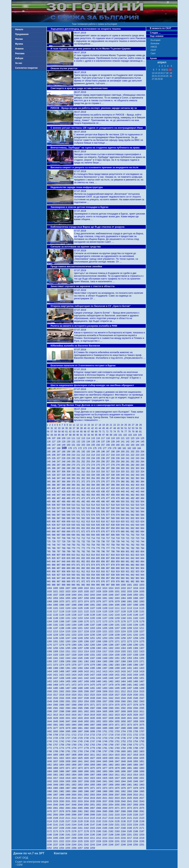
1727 (68, 738)
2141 (56, 825)
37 (75, 428)
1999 (68, 795)
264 (143, 462)
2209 (81, 838)
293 (89, 468)
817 (108, 555)
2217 (130, 838)
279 (118, 465)
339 (118, 475)
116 (99, 438)
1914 (136, 775)
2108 (50, 818)
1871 (68, 768)
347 (59, 478)
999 (118, 585)
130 (69, 442)
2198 (112, 835)
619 (118, 522)
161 (123, 445)
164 (138, 445)
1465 (130, 681)
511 (79, 505)
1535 (68, 698)
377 (108, 482)
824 (143, 555)
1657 (130, 721)
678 (113, 532)
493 (89, 502)
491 (79, 502)
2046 (62, 805)
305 (49, 472)
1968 (75, 788)
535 (99, 508)
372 (84, 482)
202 (133, 452)
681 (128, 532)
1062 (112, 598)
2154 (136, 825)
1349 (105, 658)
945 (49, 578)
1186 (87, 625)
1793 (81, 751)
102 (126, 435)
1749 (105, 741)
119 (113, 438)
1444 (99, 678)
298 (113, 468)
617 (108, 522)
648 (64, 528)
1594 (136, 708)
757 (108, 545)
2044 (50, 805)
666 (54, 532)
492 (84, 502)
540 (123, 508)
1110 (112, 608)
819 (118, 555)
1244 (50, 638)
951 (79, 578)
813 (89, 555)
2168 (124, 828)
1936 (75, 781)
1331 (93, 655)
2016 (75, 798)
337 (108, 475)
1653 (105, 721)
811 (79, 555)
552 (84, 512)
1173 (105, 621)
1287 (118, 645)
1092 (99, 605)
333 (89, 475)
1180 (50, 625)
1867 (142, 765)
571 (79, 515)
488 (64, 502)
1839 (68, 761)
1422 (62, 675)
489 (69, 502)
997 (108, 585)
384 (143, 482)
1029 (105, 591)
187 (59, 452)
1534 (62, 698)
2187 (142, 831)
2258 (87, 848)
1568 (75, 705)
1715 (93, 735)
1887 (68, 771)
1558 (112, 701)
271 (79, 465)
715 (99, 538)
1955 (93, 785)
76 (123, 432)
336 (104, 475)
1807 (68, 755)
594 (94, 518)
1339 (142, 655)
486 (54, 502)
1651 (93, 721)
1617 (81, 715)
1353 (130, 658)
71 (104, 432)
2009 (130, 795)
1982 (62, 791)
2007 (118, 795)
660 (123, 528)
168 (59, 448)
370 (74, 482)
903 (138, 568)
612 (84, 522)
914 (94, 572)
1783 (118, 748)
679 (118, 532)
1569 (81, 705)
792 (84, 552)
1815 (118, 755)
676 (104, 532)
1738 (136, 738)
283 (138, 465)
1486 (62, 688)
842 (133, 558)
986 (54, 585)
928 (64, 575)
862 (133, 562)
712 (84, 538)
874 (94, 565)
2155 (142, 825)
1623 (118, 715)
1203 (93, 628)
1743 (68, 741)
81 (141, 432)
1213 (56, 631)
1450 (136, 678)
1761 (81, 745)
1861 (105, 765)
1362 (87, 661)
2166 (112, 828)
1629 (56, 718)
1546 (136, 698)
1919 (68, 778)
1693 (56, 731)
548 (64, 512)
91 (82, 435)
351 (79, 478)
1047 (118, 595)
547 (59, 512)
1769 (130, 745)
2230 (112, 841)
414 (94, 488)
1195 (142, 625)
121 (123, 438)
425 (49, 492)
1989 (105, 791)
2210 (87, 838)
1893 (105, 771)
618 (113, 522)
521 (128, 505)
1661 (56, 725)
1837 (56, 761)
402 (133, 485)
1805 (56, 755)
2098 (87, 815)
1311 (68, 651)
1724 (50, 738)
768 (64, 548)
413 (89, 488)
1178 (136, 621)
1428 (99, 675)
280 (123, 465)
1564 (50, 705)
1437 (56, 678)
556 (104, 512)
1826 (87, 758)
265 (49, 465)
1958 (112, 785)
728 (64, 542)
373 (89, 482)
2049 (81, 805)
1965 (56, 788)
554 (94, 512)
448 (64, 495)
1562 (136, 701)
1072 (75, 601)
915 (99, 572)
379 (118, 482)
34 (63, 428)
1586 (87, 708)
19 (104, 425)
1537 (81, 698)
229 (69, 458)
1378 (87, 665)
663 (138, 528)
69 (97, 432)
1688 (124, 728)
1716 (99, 735)
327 (59, 475)
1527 (118, 695)
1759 (68, 745)
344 (143, 475)
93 (89, 435)
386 (54, 485)
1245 (56, 638)
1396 (99, 668)
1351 (118, 658)
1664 (75, 725)
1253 (105, 638)
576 (104, 515)
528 (64, 508)
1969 (81, 788)
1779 (93, 748)
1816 (124, 755)
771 (79, 548)
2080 (75, 811)
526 (54, 508)
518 (113, 505)
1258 (136, 638)
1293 (56, 648)
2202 (136, 835)
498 (113, 502)
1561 (130, 701)
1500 (50, 691)
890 (74, 568)
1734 (112, 738)
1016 (124, 588)
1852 (50, 765)
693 (89, 535)
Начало (19, 29)
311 (79, 472)
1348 (99, 658)
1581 (56, 708)
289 (69, 468)
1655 (118, 721)
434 (94, 492)
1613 (56, 715)
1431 (118, 675)
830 (74, 558)
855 (99, 562)
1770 (136, 745)
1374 (62, 665)
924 (143, 572)
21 (111, 425)
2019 (93, 798)
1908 (99, 775)
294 (94, 468)
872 (84, 565)
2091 (142, 811)
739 (118, 542)
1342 (62, 658)
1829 (105, 758)
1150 (62, 618)
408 (64, 488)
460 (123, 495)
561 (128, 512)
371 (79, 482)
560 (123, 512)
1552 (75, 701)
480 (123, 498)
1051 (142, 595)
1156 (99, 618)
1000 (124, 585)
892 (84, 568)
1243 (142, 635)
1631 (68, 718)
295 (99, 468)
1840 (75, 761)
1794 (87, 751)
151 (74, 445)
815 (99, 555)
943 (138, 575)
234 (94, 458)
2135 (118, 821)
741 (128, 542)
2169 (130, 828)
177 (105, 448)
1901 (56, 775)
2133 (105, 821)
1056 (75, 598)
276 (104, 465)
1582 (62, 708)
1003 (142, 585)
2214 (112, 838)
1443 (93, 678)
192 (84, 452)
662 (133, 528)
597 (108, 518)
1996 (50, 795)
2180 (99, 831)
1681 (81, 728)
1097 (130, 605)
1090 (87, 605)
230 (74, 458)
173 (86, 448)
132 (79, 442)
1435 (142, 675)
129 (64, 442)
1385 (130, 665)
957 (108, 578)
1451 (142, 678)
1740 (50, 741)
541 (128, 508)
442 (133, 492)
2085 (105, 811)
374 (94, 482)
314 (94, 472)
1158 (112, 618)
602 (133, 518)
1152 (75, 618)
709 (69, 538)
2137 (130, 821)
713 (89, 538)
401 (128, 485)
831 (79, 558)
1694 (62, 731)
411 (79, 488)
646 (54, 528)
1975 (118, 788)
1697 (81, 731)
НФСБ (154, 47)
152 (79, 445)
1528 (124, 695)
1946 (136, 781)
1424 (75, 675)
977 (108, 582)
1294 (62, 648)
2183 (118, 831)
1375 (68, 665)
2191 (68, 835)
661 (128, 528)
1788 (50, 751)
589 (69, 518)
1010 (87, 588)
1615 (68, 715)
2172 (50, 831)
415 (99, 488)
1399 (118, 668)
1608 (124, 711)
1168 (75, 621)
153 (84, 445)
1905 (81, 775)
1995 (142, 791)
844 (143, 558)
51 (126, 428)
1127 (118, 611)
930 (74, 575)
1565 (56, 705)
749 (69, 545)
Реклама (20, 53)
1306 (136, 648)
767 (59, 548)
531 (79, 508)
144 (138, 442)
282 (133, 465)
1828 (99, 758)
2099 (93, 815)
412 (84, 488)
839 (118, 558)
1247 (68, 638)
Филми (19, 39)
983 (138, 582)
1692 (50, 731)
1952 (75, 785)
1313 (81, 651)
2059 (142, 805)
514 (94, 505)
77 (126, 432)
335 (99, 475)
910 (74, 572)
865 (49, 565)
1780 (99, 748)
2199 (118, 835)
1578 (136, 705)
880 (123, 565)
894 (94, 568)
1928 (124, 778)
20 (108, 425)
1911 (118, 775)
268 (64, 465)
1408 (75, 671)
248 (64, 462)
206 (54, 455)
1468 (50, 685)
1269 (105, 641)
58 (56, 432)
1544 (124, 698)
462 (133, 495)
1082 (136, 601)
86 (63, 435)
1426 (87, 675)
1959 (118, 785)
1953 (81, 785)
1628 (50, 718)
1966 (62, 788)
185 (49, 452)
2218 (136, 838)
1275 (142, 641)
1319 (118, 651)
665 (49, 532)
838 (113, 558)
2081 (81, 811)
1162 (136, 618)
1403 (142, 668)
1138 (87, 615)
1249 (81, 638)
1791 (68, 751)
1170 (87, 621)
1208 (124, 628)
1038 (62, 595)
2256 (75, 848)
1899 (142, 771)
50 (123, 428)
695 (99, 535)
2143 (68, 825)
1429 (105, 675)
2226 (87, 841)
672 (84, 532)
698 (113, 535)
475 (99, 498)
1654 (112, 721)
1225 (130, 631)
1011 (93, 588)
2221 (56, 841)
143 (133, 442)
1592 (124, 708)
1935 (68, 781)
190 (74, 452)
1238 (112, 635)
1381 (105, 665)
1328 (75, 655)
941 (128, 575)
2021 (105, 798)
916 (104, 572)
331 (79, 475)
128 (59, 442)
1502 (62, 691)
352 (84, 478)
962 (133, 578)
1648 (75, 721)
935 (99, 575)
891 (79, 568)
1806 (62, 755)
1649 (81, 721)
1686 (112, 728)
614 (94, 522)
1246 (62, 638)
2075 (142, 808)
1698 (87, 731)
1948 (50, 785)
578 (113, 515)
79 (134, 432)
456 (104, 495)
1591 (118, 708)
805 (49, 555)
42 (93, 428)
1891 (93, 771)
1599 (68, 711)
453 (89, 495)
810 (74, 555)
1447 (118, 678)
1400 (124, 668)
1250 (87, 638)
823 (138, 555)
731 (79, 542)
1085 (56, 605)
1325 (56, 655)
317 (108, 472)
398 (113, 485)
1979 (142, 788)
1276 (50, 645)
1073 (81, 601)
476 (104, 498)
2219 (142, 838)
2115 (93, 818)
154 (89, 445)
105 (140, 435)
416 (104, 488)
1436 (50, 678)
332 (84, 475)
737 (108, 542)
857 (108, 562)
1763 (93, 745)
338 (113, 475)
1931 (142, 778)
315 (99, 472)
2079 (68, 811)
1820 (50, 758)
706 (54, 538)
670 (74, 532)
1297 (81, 648)
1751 (118, 741)
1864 (124, 765)
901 (128, 568)
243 (138, 458)
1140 (99, 615)
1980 (50, 791)
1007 (68, 588)
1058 (87, 598)
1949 (56, 785)
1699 (93, 731)
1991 (118, 791)
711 (79, 538)
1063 (118, 598)
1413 (105, 671)
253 (89, 462)
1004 (50, 588)
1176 (124, 621)
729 (69, 542)
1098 (136, 605)
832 (84, 558)
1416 (124, 671)
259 (118, 462)
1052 (50, 598)
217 (108, 455)
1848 (124, 761)
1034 (136, 591)
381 (128, 482)
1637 (105, 718)
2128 (75, 821)
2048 (75, 805)
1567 (68, 705)
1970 (87, 788)
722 (133, 538)
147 (54, 445)
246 (54, 462)
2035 (93, 801)
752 (84, 545)
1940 (99, 781)
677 (108, 532)
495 (99, 502)
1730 (87, 738)
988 (64, 585)
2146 (87, 825)
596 (104, 518)
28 (137, 425)
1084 (50, 605)
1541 (105, 698)
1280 (75, 645)
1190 (112, 625)
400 (123, 485)
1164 (50, 621)
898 (113, 568)
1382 (112, 665)
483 (138, 498)
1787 (142, 748)
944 (143, 575)
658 (113, 528)
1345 (81, 658)
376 (104, 482)
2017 (81, 798)
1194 (136, 625)
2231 (118, 841)
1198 (62, 628)
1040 (75, 595)
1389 (56, 668)
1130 (136, 611)
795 (99, 552)
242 (133, 458)
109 (64, 438)
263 (138, 462)
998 (113, 585)
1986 (87, 791)
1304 (124, 648)
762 (133, 545)
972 (84, 582)
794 (94, 552)
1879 (118, 768)
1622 (112, 715)
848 (64, 562)
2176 (75, 831)
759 (118, 545)
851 (79, 562)
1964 (50, 788)
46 (108, 428)
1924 (99, 778)
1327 (68, 655)
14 (86, 425)
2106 (136, 815)
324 (143, 472)
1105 (81, 608)
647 (59, 528)
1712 (75, 735)
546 (54, 512)
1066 (136, 598)
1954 (87, 785)
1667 (93, 725)
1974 (112, 788)
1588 (99, 708)
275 (99, 465)
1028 (99, 591)
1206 (112, 628)
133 (84, 442)
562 (133, 512)
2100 (99, 815)
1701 (105, 731)
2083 (93, 811)
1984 (75, 791)
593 (89, 518)
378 (113, 482)
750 (74, 545)
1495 (118, 688)
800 (123, 552)
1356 (50, 661)
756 (104, 545)
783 (138, 548)
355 (99, 478)
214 (94, 455)
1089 (81, 605)
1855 (68, 765)
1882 (136, 768)
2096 (75, 815)
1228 (50, 635)
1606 (112, 711)
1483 (142, 685)
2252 (50, 848)
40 (86, 428)
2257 (81, 848)
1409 (81, 671)
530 (74, 508)
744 (143, 542)
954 (94, 578)
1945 (130, 781)
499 (118, 502)
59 (60, 432)
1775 (68, 748)
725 (49, 542)
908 (64, 572)
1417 (130, 671)
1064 (124, 598)
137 (104, 442)
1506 (87, 691)
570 (74, 515)
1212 (50, 631)
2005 (105, 795)
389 (69, 485)
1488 (75, 688)
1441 (81, 678)
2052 (99, 805)
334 (94, 475)
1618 (87, 715)
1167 (68, 621)
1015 (118, 588)
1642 (136, 718)
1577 (130, 705)
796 (104, 552)
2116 (99, 818)
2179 (93, 831)
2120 (124, 818)
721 (128, 538)
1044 (99, 595)
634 (94, 525)
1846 (112, 761)
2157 (56, 828)
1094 (112, 605)
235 (99, 458)
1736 (124, 738)
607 (59, 522)
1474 (87, 685)
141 (123, 442)
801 (128, 552)
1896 (124, 771)
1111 (118, 608)
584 (143, 515)
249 (69, 462)
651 (79, 528)
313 (89, 472)
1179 (142, 621)
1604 (99, 711)
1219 (93, 631)
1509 (105, 691)
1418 (136, 671)
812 (84, 555)
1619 (93, 715)
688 (64, 535)
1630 (62, 718)
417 (108, 488)
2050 (87, 805)
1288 (124, 645)
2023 (118, 798)
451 (79, 495)
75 (119, 432)
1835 (142, 758)
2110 (62, 818)
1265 (81, 641)
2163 (93, 828)
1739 (142, 738)
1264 (75, 641)
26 (130, 425)
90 (78, 435)
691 (79, 535)
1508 (99, 691)
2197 (105, 835)
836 (104, 558)
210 (74, 455)
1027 (93, 591)
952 (84, 578)
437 (108, 492)
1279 (68, 645)
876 (104, 565)
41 (89, 428)
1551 (68, 701)
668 (64, 532)
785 (49, 552)
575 (99, 515)
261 (128, 462)
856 (104, 562)
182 (130, 448)
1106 (87, 608)
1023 (68, 591)
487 (59, 502)
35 (67, 428)
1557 (105, 701)
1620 (99, 715)
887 (59, 568)
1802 (136, 751)
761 (128, 545)
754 (94, 545)
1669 (105, 725)
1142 (112, 615)
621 (128, 522)
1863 (118, 765)
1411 (93, 671)
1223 (118, 631)
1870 (62, 768)
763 (138, 545)
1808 (75, 755)
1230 (62, 635)
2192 (75, 835)
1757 (56, 745)
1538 (87, 698)
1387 (142, 665)
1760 (75, 745)
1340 (50, 658)
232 (84, 458)
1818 (136, 755)
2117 (105, 818)
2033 (81, 801)
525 (49, 508)
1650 (87, 721)
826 (54, 558)
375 (99, 482)
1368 (124, 661)
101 (121, 435)
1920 (75, 778)
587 (59, 518)
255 (99, 462)
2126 (62, 821)
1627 (142, 715)
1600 (75, 711)
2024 (124, 798)
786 (54, 552)
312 (84, 472)
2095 (68, 815)
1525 (105, 695)
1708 (50, 735)
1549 (56, 701)
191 (79, 452)
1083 (142, 601)
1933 (56, 781)
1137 (81, 615)
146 (49, 445)
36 (71, 428)
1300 (99, 648)
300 (123, 468)
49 (119, 428)
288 (64, 468)
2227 (93, 841)
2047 (68, 805)
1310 (62, 651)
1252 (99, 638)
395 (99, 485)
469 (69, 498)
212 (84, 455)
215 (99, 455)
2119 (118, 818)
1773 (56, 748)
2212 (99, 838)
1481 (130, 685)
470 (74, 498)
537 (108, 508)
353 (89, 478)
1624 (124, 715)
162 (128, 445)
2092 (50, 815)
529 (69, 508)
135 (94, 442)
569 (69, 515)
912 (84, 572)
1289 (130, 645)
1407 (68, 671)
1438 (62, 678)
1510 (112, 691)
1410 (87, 671)
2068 (99, 808)
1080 (124, 601)
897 (108, 568)
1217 (81, 631)
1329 (81, 655)
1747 (93, 741)
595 (99, 518)
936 (104, 575)
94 (93, 435)
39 (82, 428)
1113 (130, 608)
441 (128, 492)
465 (49, 498)
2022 (112, 798)
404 (143, 485)
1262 (62, 641)
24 (123, 425)
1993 (130, 791)
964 (143, 578)
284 (143, 465)
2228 (99, 841)
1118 (62, 611)
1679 (68, 728)
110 (69, 438)
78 (130, 432)
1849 (130, 761)
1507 (93, 691)
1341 (56, 658)
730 (74, 542)
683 (138, 532)
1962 (136, 785)
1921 (81, 778)
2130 (87, 821)
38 (78, 428)
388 (64, 485)
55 (141, 428)
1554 (87, 701)
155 (94, 445)
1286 (112, 645)
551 (79, 512)
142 (128, 442)
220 (123, 455)
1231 (68, 635)
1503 (68, 691)
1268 (99, 641)
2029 (56, 801)
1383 (118, 665)
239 (118, 458)
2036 (99, 801)
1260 (50, 641)
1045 (105, 595)
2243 (93, 845)
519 (118, 505)
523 (138, 505)
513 (89, 505)
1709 (56, 735)
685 (49, 535)
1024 (75, 591)
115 (94, 438)
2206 (62, 838)
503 (138, 502)
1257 (130, 638)
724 (143, 538)
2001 (81, 795)
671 (79, 532)
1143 (118, 615)
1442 (87, 678)
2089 (130, 811)
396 (104, 485)
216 (104, 455)
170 (71, 448)
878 (113, 565)
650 (74, 528)
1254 (112, 638)
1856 (75, 765)
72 (108, 432)
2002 (87, 795)
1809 (81, 755)
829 (69, 558)
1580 (50, 708)
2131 (93, 821)
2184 (124, 831)
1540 (99, 698)
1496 (124, 688)
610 (74, 522)
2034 (87, 801)
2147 (93, 825)
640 (123, 525)
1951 (68, 785)
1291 (142, 645)
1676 (50, 728)
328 (64, 475)
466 (54, 498)
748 (64, 545)
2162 (87, 828)
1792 (75, 751)
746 (54, 545)
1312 (75, 651)
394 (94, 485)
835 (99, 558)
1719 (118, 735)
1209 (130, 628)
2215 (118, 838)
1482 (136, 685)
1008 (75, 588)
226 (54, 458)
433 (89, 492)
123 (133, 438)
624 (143, 522)
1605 (105, 711)
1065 (130, 598)
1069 (56, 601)
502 (133, 502)
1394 (87, 668)
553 (89, 512)
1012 (99, 588)
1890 (87, 771)
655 (99, 528)
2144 (75, 825)
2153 (130, 825)
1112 (124, 608)
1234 (87, 635)
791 (79, 552)
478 (113, 498)
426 (54, 492)
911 (79, 572)
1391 (68, 668)
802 (133, 552)
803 (138, 552)
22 (115, 425)
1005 (56, 588)
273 (89, 465)
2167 (118, 828)
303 (138, 468)
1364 (99, 661)
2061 (56, 808)
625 (49, 525)
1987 (93, 791)
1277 (56, 645)
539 (118, 508)
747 (59, 545)
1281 (81, 645)
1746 (87, 741)
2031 (68, 801)
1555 (93, 701)
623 (138, 522)
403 (138, 485)
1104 (75, 608)
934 (94, 575)
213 (89, 455)
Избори (19, 58)
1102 (62, 608)
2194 (87, 835)
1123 (93, 611)
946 (54, 578)
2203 (142, 835)
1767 (118, 745)
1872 (75, 768)
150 (69, 445)
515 (99, 505)
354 (94, 478)
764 (143, 545)
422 (133, 488)
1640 (124, 718)
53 (134, 428)
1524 (99, 695)
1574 (112, 705)
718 (113, 538)
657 (108, 528)
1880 (124, 768)
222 (133, 455)
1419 (142, 671)
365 (49, 482)
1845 (105, 761)
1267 (93, 641)
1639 (118, 718)
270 (74, 465)
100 (116, 435)
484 (143, 498)
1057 (81, 598)
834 (94, 558)
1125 (105, 611)
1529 (130, 695)
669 (69, 532)
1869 (56, 768)
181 (125, 448)
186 (54, 452)
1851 (142, 761)
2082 (87, 811)
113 (84, 438)
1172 (99, 621)
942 (133, 575)
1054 (62, 598)
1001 (130, 585)
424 (143, 488)
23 (119, 425)
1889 (81, 771)
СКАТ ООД (22, 858)
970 (74, 582)
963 (138, 578)
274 (94, 465)
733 (89, 542)
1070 (62, 601)
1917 (56, 778)
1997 (56, 795)
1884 (50, 771)
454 (94, 495)
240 (123, 458)
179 (115, 448)
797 (108, 552)
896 (104, 568)
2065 (81, 808)
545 (49, 512)
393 (89, 485)
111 (74, 438)
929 (69, 575)
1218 (87, 631)
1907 (93, 775)
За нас (19, 63)
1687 (118, 728)
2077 (56, 811)
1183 (68, 625)
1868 (50, 768)
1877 (105, 768)
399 (118, 485)
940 (123, 575)
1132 (50, 615)
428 (64, 492)
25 (126, 425)
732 (84, 542)
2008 (124, 795)
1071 (68, 601)
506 (54, 505)
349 (69, 478)
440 (123, 492)
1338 (136, 655)
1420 (50, 675)
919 (118, 572)
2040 (124, 801)
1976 (124, 788)
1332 (99, 655)
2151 (118, 825)
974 (94, 582)
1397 (105, 668)
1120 (75, 611)
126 (49, 442)
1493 (105, 688)
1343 (68, 658)
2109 (56, 818)
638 (113, 525)
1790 (62, 751)
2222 (62, 841)
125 (143, 438)
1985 (81, 791)
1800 (124, 751)
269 (69, 465)
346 (54, 478)
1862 (112, 765)
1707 (142, 731)
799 (118, 552)
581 (128, 515)
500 (123, 502)
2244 (99, 845)
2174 (62, 831)
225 (49, 458)
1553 (81, 701)
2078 (62, 811)
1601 (81, 711)
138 (108, 442)
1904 (75, 775)
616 (104, 522)
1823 (68, 758)
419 (118, 488)
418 (113, 488)
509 (69, 505)
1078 (112, 601)
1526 (112, 695)
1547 (142, 698)
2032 (75, 801)
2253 (56, 848)
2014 (62, 798)
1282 (87, 645)
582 (133, 515)
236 (104, 458)
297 (108, 468)
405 (49, 488)
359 (118, 478)
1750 (112, 741)
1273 (130, 641)
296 (104, 468)
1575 (118, 705)
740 (123, 542)
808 (64, 555)
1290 (136, 645)
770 (74, 548)
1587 (93, 708)
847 (59, 562)
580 (123, 515)
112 (79, 438)
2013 (56, 798)
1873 (81, 768)
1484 (50, 688)
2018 (87, 798)
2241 (81, 845)
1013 (105, 588)
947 (59, 578)
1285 (105, 645)
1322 (136, 651)
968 (64, 582)
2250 (136, 845)
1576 (124, 705)
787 (59, 552)
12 (78, 425)
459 (118, 495)
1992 (124, 791)
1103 (68, 608)
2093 (56, 815)
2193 (81, 835)
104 (136, 435)
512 (84, 505)
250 (74, 462)
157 (104, 445)
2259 (93, 848)
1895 (118, 771)
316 (104, 472)
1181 (56, 625)
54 (137, 428)
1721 (130, 735)
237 (108, 458)
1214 (62, 631)
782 (133, 548)
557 (108, 512)
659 (118, 528)
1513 (130, 691)
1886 (62, 771)
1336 (124, 655)
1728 (75, 738)
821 (128, 555)
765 (49, 548)
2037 (105, 801)
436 (104, 492)
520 (123, 505)
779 (118, 548)
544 (143, 508)
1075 (93, 601)
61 (67, 432)
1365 (105, 661)
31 (52, 428)
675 (99, 532)
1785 (130, 748)
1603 (93, 711)
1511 (118, 691)
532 (84, 508)
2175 (68, 831)
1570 (87, 705)
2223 (68, 841)
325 (49, 475)
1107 (93, 608)
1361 (81, 661)
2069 (105, 808)
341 (128, 475)
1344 (75, 658)
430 (74, 492)
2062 (62, 808)
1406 (62, 671)
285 (49, 468)
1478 (112, 685)
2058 (136, 805)
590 (74, 518)
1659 (142, 721)
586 (54, 518)
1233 (81, 635)
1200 (75, 628)
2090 (136, 811)
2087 (118, 811)
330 (74, 475)
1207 (118, 628)
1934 (62, 781)
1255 (118, 638)
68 (93, 432)
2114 (87, 818)
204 (143, 452)
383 (138, 482)
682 (133, 532)
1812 (99, 755)
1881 (130, 768)
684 (143, 532)
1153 (81, 618)
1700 (99, 731)
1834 (136, 758)
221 (128, 455)
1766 (112, 745)
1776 (75, 748)
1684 (99, 728)
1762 (87, 745)
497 (108, 502)
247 (59, 462)
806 (54, 555)
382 (133, 482)
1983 (68, 791)
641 (128, 525)
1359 (68, 661)
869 (69, 565)
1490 (87, 688)
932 (84, 575)
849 (69, 562)
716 (104, 538)
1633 (81, 718)
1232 (75, 635)
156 (99, 445)
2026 (136, 798)
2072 (124, 808)
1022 (62, 591)
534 (94, 508)
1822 (62, 758)
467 (59, 498)
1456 (75, 681)
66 (86, 432)
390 (74, 485)
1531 (142, 695)
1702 (112, 731)
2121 (130, 818)
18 (100, 425)
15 (89, 425)
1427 (93, 675)
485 (49, 502)
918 (113, 572)
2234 (136, 841)
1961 (130, 785)
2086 (112, 811)
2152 (124, 825)
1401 (130, 668)
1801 (130, 751)
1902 (62, 775)
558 (113, 512)
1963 (142, 785)
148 (59, 445)
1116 (50, 611)
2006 (112, 795)
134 (89, 442)
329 (69, 475)
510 (74, 505)
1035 (142, 591)
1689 (130, 728)
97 (104, 435)
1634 (87, 718)
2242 (87, 845)
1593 (130, 708)
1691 (142, 728)
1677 (56, 728)
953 (89, 578)
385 (49, 485)
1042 (87, 595)
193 (89, 452)
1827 (93, 758)
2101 (105, 815)
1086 (62, 605)
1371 (142, 661)
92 (86, 435)
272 (84, 465)
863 (138, 562)
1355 (142, 658)
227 (59, 458)
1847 (118, 761)
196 (104, 452)
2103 (118, 815)
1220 (99, 631)
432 (84, 492)
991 (79, 585)
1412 (99, 671)
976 (104, 582)
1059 (93, 598)
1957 (105, 785)
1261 (56, 641)
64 (78, 432)
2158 (62, 828)
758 (113, 545)
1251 (93, 638)
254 (94, 462)
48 (115, 428)
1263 (68, 641)
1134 (62, 615)
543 (138, 508)
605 (49, 522)
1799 (118, 751)
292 (84, 468)
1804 (50, 755)
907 (59, 572)
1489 (81, 688)
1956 (99, 785)
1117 (56, 611)
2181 (105, 831)
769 (69, 548)
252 (84, 462)
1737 (130, 738)
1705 (130, 731)
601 (128, 518)
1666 (87, 725)
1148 (50, 618)
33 (60, 428)
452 (84, 495)
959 (118, 578)
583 (138, 515)
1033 (130, 591)
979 (118, 582)
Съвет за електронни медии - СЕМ (32, 863)
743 (138, 542)
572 (84, 515)
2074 (136, 808)
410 (74, 488)
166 (49, 448)
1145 (130, 615)
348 (64, 478)
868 (64, 565)
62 (71, 432)
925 (49, 575)
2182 (112, 831)
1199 (68, 628)
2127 (68, 821)
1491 (93, 688)
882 (133, 565)
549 (69, 512)
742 (133, 542)
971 (79, 582)
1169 (81, 621)
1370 (136, 661)
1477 (105, 685)
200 (123, 452)
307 (59, 472)
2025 (130, 798)
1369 (130, 661)
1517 (56, 695)
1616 (75, 715)
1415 (118, 671)
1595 (142, 708)
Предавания (22, 34)
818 (113, 555)
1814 (112, 755)
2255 (68, 848)
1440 (75, 678)
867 (59, 565)
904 (143, 568)
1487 (68, 688)
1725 (56, 738)
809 (69, 555)
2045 (56, 805)
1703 (118, 731)
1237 (105, 635)
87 (67, 435)
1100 (50, 608)
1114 (136, 608)
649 (69, 528)
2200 (124, 835)
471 (79, 498)
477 (108, 498)
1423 (68, 675)
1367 (118, 661)
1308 (50, 651)
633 (89, 525)
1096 (124, 605)
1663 (68, 725)
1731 (93, 738)
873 (89, 565)
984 (143, 582)
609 (69, 522)
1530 (136, 695)
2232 (124, 841)
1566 (62, 705)
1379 (93, 665)
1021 (56, 591)
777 (108, 548)
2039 (118, 801)
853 (89, 562)
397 (108, 485)
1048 (124, 595)
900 (123, 568)
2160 (75, 828)
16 (93, 425)
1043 (93, 595)
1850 (136, 761)
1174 (112, 621)
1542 (112, 698)
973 (89, 582)
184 (139, 448)
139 (113, 442)
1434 (136, 675)
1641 (130, 718)
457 (108, 495)
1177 (130, 621)
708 (64, 538)
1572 (99, 705)
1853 (56, 765)
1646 (62, 721)
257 (108, 462)
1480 (124, 685)
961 (128, 578)
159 (113, 445)
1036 (50, 595)
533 (89, 508)
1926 (112, 778)
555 (99, 512)
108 (59, 438)
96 (100, 435)
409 (69, 488)
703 (138, 535)
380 (123, 482)
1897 (130, 771)
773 (89, 548)
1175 (118, 621)
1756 (50, 745)
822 (133, 555)
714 (94, 538)
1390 (62, 668)
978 (113, 582)
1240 (124, 635)
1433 (130, 675)
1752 (124, 741)
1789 (56, 751)
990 (74, 585)
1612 (50, 715)
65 (82, 432)
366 (54, 482)
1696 (75, 731)
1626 (136, 715)
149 (64, 445)
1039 (68, 595)
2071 (118, 808)
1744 (75, 741)
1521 (81, 695)
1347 (93, 658)
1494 (112, 688)
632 (84, 525)
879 (118, 565)
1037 (56, 595)
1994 (136, 791)
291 (79, 468)
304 (143, 468)
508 (64, 505)
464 (143, 495)
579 (118, 515)
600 (123, 518)
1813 (105, 755)
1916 (50, 778)
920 (123, 572)
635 (99, 525)
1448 (124, 678)
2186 (136, 831)
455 (99, 495)
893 (89, 568)
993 (89, 585)
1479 (118, 685)
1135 (68, 615)
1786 (136, 748)
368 (64, 482)
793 (89, 552)
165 (143, 445)
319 (118, 472)
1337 (130, 655)
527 (59, 508)
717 (108, 538)
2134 (112, 821)
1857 (81, 765)
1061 (105, 598)
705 (49, 538)
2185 (130, 831)
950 (74, 578)
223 (138, 455)
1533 (56, 698)
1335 (118, 655)
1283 (93, 645)
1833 (130, 758)
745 (49, 545)
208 (64, 455)
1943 (118, 781)
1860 (99, 765)
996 (104, 585)
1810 (87, 755)
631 (79, 525)
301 (128, 468)
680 (123, 532)
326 (54, 475)
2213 (105, 838)
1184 (75, 625)
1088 (75, 605)
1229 (56, 635)
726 (54, 542)
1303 (118, 648)
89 (75, 435)
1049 (130, 595)
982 (133, 582)
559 (118, 512)
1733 (105, 738)
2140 (50, 825)
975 (99, 582)
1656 (124, 721)
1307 (142, 648)
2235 (142, 841)
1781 (105, 748)
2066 (87, 808)
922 (133, 572)
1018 (136, 588)
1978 (136, 788)
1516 (50, 695)
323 (138, 472)
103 (131, 435)
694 (94, 535)
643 (138, 525)
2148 (99, 825)
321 (128, 472)
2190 (62, 835)
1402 (136, 668)
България (156, 40)
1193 (130, 625)
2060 (50, 808)
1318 (112, 651)
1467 (142, 681)
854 (94, 562)
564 (143, 512)
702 (133, 535)
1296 (75, 648)
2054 (112, 805)
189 (69, 452)
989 (69, 585)
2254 (62, 848)
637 (108, 525)
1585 (81, 708)
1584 (75, 708)
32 (56, 428)
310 (74, 472)
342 (133, 475)
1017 (130, 588)
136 (99, 442)
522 (133, 505)
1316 (99, 651)
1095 (118, 605)
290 (74, 468)
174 (91, 448)
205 (49, 455)
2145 (81, 825)
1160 (124, 618)
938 (113, 575)
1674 (136, 725)
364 (143, 478)
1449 (130, 678)
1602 (87, 711)
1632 (75, 718)
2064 (75, 808)
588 (64, 518)
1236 (99, 635)
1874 (87, 768)
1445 (105, 678)
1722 (136, 735)
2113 (81, 818)
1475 (93, 685)
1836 (50, 761)
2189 (56, 835)
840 (123, 558)
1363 (93, 661)
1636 (99, 718)
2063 (68, 808)
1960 (124, 785)
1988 (99, 791)
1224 (124, 631)
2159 (68, 828)
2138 (136, 821)
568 (64, 515)
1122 (87, 611)
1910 (112, 775)
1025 (81, 591)
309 (69, 472)
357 (108, 478)
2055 (118, 805)
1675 (142, 725)
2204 (50, 838)
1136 (75, 615)
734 (94, 542)
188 (64, 452)
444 (143, 492)
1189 (105, 625)
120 (118, 438)
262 (133, 462)
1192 (124, 625)
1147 (142, 615)
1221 (105, 631)
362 (133, 478)
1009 (81, 588)
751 (79, 545)
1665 (81, 725)
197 (108, 452)
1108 (99, 608)
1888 (75, 771)
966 (54, 582)
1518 (62, 695)
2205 (56, 838)
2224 (75, 841)
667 (59, 532)
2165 (105, 828)
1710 (62, 735)
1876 (99, 768)
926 (54, 575)
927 (59, 575)
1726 (62, 738)
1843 (93, 761)
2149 (105, 825)
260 (123, 462)
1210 (136, 628)
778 (113, 548)
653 (89, 528)
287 (59, 468)
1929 (130, 778)
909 (69, 572)
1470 (62, 685)
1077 (105, 601)
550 (74, 512)
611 (79, 522)
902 (133, 568)
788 (64, 552)
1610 (136, 711)
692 (84, 535)
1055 (68, 598)
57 (52, 432)
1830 (112, 758)
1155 (93, 618)
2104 (124, 815)
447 (59, 495)
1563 (142, 701)
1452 (50, 681)
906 (54, 572)
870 (74, 565)
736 (104, 542)
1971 (93, 788)
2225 (81, 841)
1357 (56, 661)
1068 (50, 601)
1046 (112, 595)
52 (130, 428)
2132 (99, 821)
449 (69, 495)
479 (118, 498)
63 (75, 432)
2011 (142, 795)
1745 (81, 741)
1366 (112, 661)
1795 (93, 751)
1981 (56, 791)
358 (113, 478)
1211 (142, 628)
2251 (142, 845)
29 (141, 425)
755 (99, 545)
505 (49, 505)
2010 (136, 795)
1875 (93, 768)
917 (108, 572)
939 (118, 575)
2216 (124, 838)
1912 (124, 775)
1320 (124, 651)
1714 (87, 735)
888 (64, 568)
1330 (87, 655)
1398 (112, 668)
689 (69, 535)
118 (108, 438)
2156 (50, 828)
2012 (50, 798)
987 (59, 585)
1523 (93, 695)
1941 (105, 781)
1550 (62, 701)
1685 (105, 728)
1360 (75, 661)
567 (59, 515)
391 (79, 485)
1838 (62, 761)
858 (113, 562)
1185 (81, 625)
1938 (87, 781)
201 (128, 452)
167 (54, 448)
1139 (93, 615)
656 (104, 528)
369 (69, 482)
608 (64, 522)
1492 (99, 688)
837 (108, 558)
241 (128, 458)
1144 (124, 615)
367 (59, 482)
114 (89, 438)
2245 (105, 845)
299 (118, 468)
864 (143, 562)
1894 (112, 771)
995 (99, 585)
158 (108, 445)
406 (54, 488)
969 (69, 582)
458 (113, 495)
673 (89, 532)
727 (59, 542)
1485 (56, 688)
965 (49, 582)
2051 (93, 805)
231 (79, 458)
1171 (93, 621)
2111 (68, 818)
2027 (142, 798)
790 (74, 552)
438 (113, 492)
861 (128, 562)
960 (123, 578)
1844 (99, 761)
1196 (50, 628)
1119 (68, 611)
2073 (130, 808)
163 (133, 445)
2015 (68, 798)
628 (64, 525)
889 (69, 568)
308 (64, 472)
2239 (68, 845)
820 (123, 555)
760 (123, 545)
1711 (68, 735)
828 (64, 558)
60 (63, 432)
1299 (93, 648)
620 (123, 522)
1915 (142, 775)
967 (59, 582)
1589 (105, 708)
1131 (142, 611)
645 (49, 528)
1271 (118, 641)
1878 (112, 768)
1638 (112, 718)
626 (54, 525)
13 (82, 425)
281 (128, 465)
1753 (130, 741)
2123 (142, 818)
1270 (112, 641)
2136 (124, 821)
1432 (124, 675)
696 (104, 535)
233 (89, 458)
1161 (130, 618)
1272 (124, 641)
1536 (75, 698)
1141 (105, 615)
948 (64, 578)
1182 (62, 625)
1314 (87, 651)
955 (99, 578)
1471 (68, 685)
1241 (130, 635)
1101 (56, 608)
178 (110, 448)
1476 (99, 685)
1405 (56, 671)
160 (118, 445)
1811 (93, 755)
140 (118, 442)
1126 (112, 611)
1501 (56, 691)
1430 (112, 675)
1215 (68, 631)
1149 (56, 618)
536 (104, 508)
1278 (62, 645)
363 (138, 478)
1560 (124, 701)
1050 (136, 595)
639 (118, 525)
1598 (62, 711)
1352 (124, 658)
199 (118, 452)
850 (74, 562)
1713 (81, 735)
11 (75, 425)
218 (113, 455)
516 (104, 505)
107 (54, 438)
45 (104, 428)
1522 (87, 695)
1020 (50, 591)
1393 (81, 668)
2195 (93, 835)
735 (99, 542)
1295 (68, 648)
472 (84, 498)
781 (128, 548)
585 (49, 518)
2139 (142, 821)
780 (123, 548)
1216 (75, 631)
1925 (105, 778)
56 (49, 432)
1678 (62, 728)
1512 (124, 691)
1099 (142, 605)
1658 (136, 721)
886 (54, 568)
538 (113, 508)
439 (118, 492)
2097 (81, 815)
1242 (136, 635)
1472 (75, 685)
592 (84, 518)
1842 (87, 761)
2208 (75, 838)
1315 (93, 651)
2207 (68, 838)
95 (97, 435)
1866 (136, 765)
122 (128, 438)
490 (74, 502)
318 (113, 472)
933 (89, 575)
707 (59, 538)
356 (104, 478)
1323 (142, 651)
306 (54, 472)
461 (128, 495)
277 (108, 465)
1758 (62, 745)
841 (128, 558)
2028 (50, 801)
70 (100, 432)
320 (123, 472)
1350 (112, 658)
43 (97, 428)
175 (95, 448)
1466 (136, 681)
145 (143, 442)
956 (104, 578)
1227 (142, 631)
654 (94, 528)
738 (113, 542)
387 (59, 485)
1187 (93, 625)
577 (108, 515)
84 (56, 435)
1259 (142, 638)
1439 (68, 678)
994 (94, 585)
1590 (112, 708)
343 (138, 475)
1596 (50, 711)
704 (143, 535)
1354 (136, 658)
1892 (99, 771)
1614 (62, 715)
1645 (56, 721)
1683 (93, 728)
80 (137, 432)
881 (128, 565)
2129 (81, 821)
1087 (68, 605)
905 (49, 572)
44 (100, 428)
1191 (118, 625)
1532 (50, 698)
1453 (56, 681)
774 (94, 548)
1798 (112, 751)
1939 (93, 781)
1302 (112, 648)
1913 (130, 775)
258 (113, 462)
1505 (81, 691)
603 (138, 518)
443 (138, 492)
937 (108, 575)
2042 (136, 801)
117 (104, 438)
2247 (118, 845)
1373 (56, 665)
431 (79, 492)
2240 (75, 845)
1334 (112, 655)
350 (74, 478)
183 (135, 448)
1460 (99, 681)
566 (54, 515)
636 (104, 525)
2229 (105, 841)
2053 (105, 805)
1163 (142, 618)
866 (54, 565)
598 (113, 518)
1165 (56, 621)
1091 (93, 605)
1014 (112, 588)
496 (104, 502)
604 (143, 518)
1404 (50, 671)
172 (81, 448)
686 (54, 535)
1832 (124, 758)
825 (49, 558)
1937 (81, 781)
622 (133, 522)
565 (49, 515)
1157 (105, 618)
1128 (124, 611)
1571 (93, 705)
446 (54, 495)
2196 (99, 835)
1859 (93, 765)
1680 (75, 728)
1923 (93, 778)
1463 (118, 681)
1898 (136, 771)
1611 (142, 711)
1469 (56, 685)
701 (128, 535)
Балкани (155, 43)
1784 (124, 748)
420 (123, 488)
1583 (68, 708)
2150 (112, 825)
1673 (130, 725)
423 (138, 488)
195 (99, 452)
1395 (93, 668)
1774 (62, 748)
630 (74, 525)
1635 (93, 718)
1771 (142, 745)
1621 (105, 715)
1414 (112, 671)
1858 (87, 765)
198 (113, 452)
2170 (136, 828)
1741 (56, 741)
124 (138, 438)
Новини (19, 49)
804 (143, 552)
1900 (50, 775)
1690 (136, 728)
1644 (50, 721)
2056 (124, 805)
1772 (50, 748)
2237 (56, 845)
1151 (68, 618)
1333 (105, 655)
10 (71, 425)
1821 (56, 758)
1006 (62, 588)
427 (59, 492)
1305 (130, 648)
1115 (142, 608)
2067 (93, 808)
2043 (142, 801)
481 (128, 498)
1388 (50, 668)
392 (84, 485)
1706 (136, 731)
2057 (130, 805)
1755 (142, 741)
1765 (105, 745)
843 (138, 558)
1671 (118, 725)
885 (49, 568)
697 (108, 535)
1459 (93, 681)
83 (52, 435)
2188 (50, 835)
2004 (99, 795)
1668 (99, 725)
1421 (56, 675)
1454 (62, 681)
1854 (62, 765)
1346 (87, 658)
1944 (124, 781)
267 (59, 465)
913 (89, 572)
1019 (142, 588)
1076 (99, 601)
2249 (130, 845)
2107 (142, 815)
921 (128, 572)
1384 (124, 665)
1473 (81, 685)
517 (108, 505)
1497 (130, 688)
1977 (130, 788)
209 (69, 455)
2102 (112, 815)
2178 (87, 831)
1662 (62, 725)
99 (111, 435)
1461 (105, 681)
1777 (81, 748)
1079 (118, 601)
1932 (50, 781)
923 (138, 572)
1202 (87, 628)
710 (74, 538)
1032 (124, 591)
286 (54, 468)
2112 (75, 818)
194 (94, 452)
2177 (81, 831)
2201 (130, 835)
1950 (62, 785)
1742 (62, 741)
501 (128, 502)
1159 (118, 618)
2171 (142, 828)
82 (49, 435)
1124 (99, 611)
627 (59, 525)
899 (118, 568)
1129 (130, 611)
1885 (56, 771)
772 (84, 548)
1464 (124, 681)
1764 (99, 745)
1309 (56, 651)
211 (79, 455)
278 (113, 465)
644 (143, 525)
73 (111, 432)
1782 (112, 748)
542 (133, 508)
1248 (75, 638)
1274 (136, 641)
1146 (136, 615)
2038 (112, 801)
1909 (105, 775)
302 (133, 468)
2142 (62, 825)
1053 (56, 598)
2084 (99, 811)
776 (104, 548)
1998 (62, 795)
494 (94, 502)
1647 (68, 721)
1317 (105, 651)
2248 (124, 845)
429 (69, 492)
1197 (56, 628)
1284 (99, 645)
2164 (99, 828)
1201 (81, 628)
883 (138, 565)
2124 (50, 821)
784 (143, 548)
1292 (50, 648)
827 (59, 558)
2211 (93, 838)
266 (54, 465)
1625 (130, 715)
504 (143, 502)
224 (143, 455)
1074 (87, 601)
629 (69, 525)
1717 (105, 735)
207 (59, 455)
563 (138, 512)
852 (84, 562)
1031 (118, 591)
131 (74, 442)
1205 (105, 628)
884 (143, 565)
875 (99, 565)
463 (138, 495)
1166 (62, 621)
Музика (19, 44)
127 (54, 442)
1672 (124, 725)
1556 (99, 701)
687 (59, 535)
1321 (130, 651)
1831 (118, 758)
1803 (142, 751)
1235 (93, 635)
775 (99, 548)
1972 (99, 788)
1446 (112, 678)
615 (99, 522)
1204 (99, 628)
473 (89, 498)
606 (54, 522)
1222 (112, 631)
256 (104, 462)
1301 (105, 648)
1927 (118, 778)
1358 (62, 661)
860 (123, 562)
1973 (105, 788)
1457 (81, 681)
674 (94, 532)
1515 (142, 691)
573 (89, 515)
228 (64, 458)
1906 (87, 775)
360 (123, 478)
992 (84, 585)
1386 (136, 665)
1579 (142, 705)
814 (94, 555)
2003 (93, 795)
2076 (50, 811)
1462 (112, 681)
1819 (142, 755)
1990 (112, 791)
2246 (112, 845)
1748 (99, 741)
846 (54, 562)
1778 (87, 748)
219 (118, 455)
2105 (130, 815)
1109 (105, 608)
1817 (130, 755)
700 (123, 535)
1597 (56, 711)
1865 (130, 765)
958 (113, 578)
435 (99, 492)
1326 (62, 655)
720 (123, 538)
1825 (81, 758)
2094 (62, 815)
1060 (99, 598)
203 (138, 452)
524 (143, 505)
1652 (99, 721)
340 (123, 475)
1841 (81, 761)
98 (108, 435)
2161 (81, 828)
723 (138, 538)
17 (97, 425)
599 (118, 518)
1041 (81, 595)
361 (128, 478)
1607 (118, 711)
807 (59, 555)
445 (49, 495)
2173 (56, 831)
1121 (81, 611)
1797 (105, 751)
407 (59, 488)
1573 (105, 705)
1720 (124, 735)
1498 (136, 688)
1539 (93, 698)
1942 (112, 781)
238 (113, 458)
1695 (68, 731)
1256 (124, 638)
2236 (50, 845)
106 (49, 438)
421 (128, 488)
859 (118, 562)
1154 (87, 618)
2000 (75, 795)
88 (71, 435)
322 (133, 472)
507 (59, 505)
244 (143, 458)
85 (60, 435)
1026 (87, 591)
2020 (99, 798)
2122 (136, 818)
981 (128, 582)
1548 (50, 701)
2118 (112, 818)
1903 (68, 775)
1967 (68, 788)
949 (69, 578)
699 (118, 535)
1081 (130, 601)
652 (84, 528)
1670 (112, 725)
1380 (99, 665)
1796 (99, 751)
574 (94, 515)
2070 (112, 808)
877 (108, 565)
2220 (50, 841)
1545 (130, 698)
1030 (112, 591)
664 (143, 528)
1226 (136, 631)
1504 (75, 691)
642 (133, 525)
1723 (142, 735)
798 (113, 552)
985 (49, 585)
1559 (118, 701)
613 (89, 522)
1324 (50, 655)
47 (111, 428)
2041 (130, 801)
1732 (99, 738)
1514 (136, 691)
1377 (81, 665)
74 (115, 432)
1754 (136, 741)
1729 (81, 738)
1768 (124, 745)
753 (89, 545)
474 (94, 498)
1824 (75, 758)
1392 (75, 668)
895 (99, 568)
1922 (87, 778)
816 (104, 555)
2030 (62, 801)
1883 (142, 768)
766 (54, 548)
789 (69, 552)
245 (49, 462)
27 (134, 425)
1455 (68, 681)
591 (79, 518)
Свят (153, 53)
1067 (142, 598)
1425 (81, 675)
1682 (87, 728)
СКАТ (153, 50)
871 (79, 565)
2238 (62, 845)
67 (89, 432)
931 (79, 575)
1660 (50, 725)
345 (49, 478)
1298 (87, 648)
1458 (87, 681)
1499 (142, 688)
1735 (118, 738)
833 (89, 558)
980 (123, 582)
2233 (130, 841)
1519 (68, 695)
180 (120, 448)
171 (76, 448)
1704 (124, 731)
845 (49, 562)
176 (100, 448)
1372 (50, 665)
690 (74, 535)
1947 (142, 781)
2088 (124, 811)
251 (79, 462)
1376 (75, 665)
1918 (62, 778)
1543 (118, 698)
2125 (56, 821)
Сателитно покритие (26, 68)
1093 (105, 605)
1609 (130, 711)
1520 (75, 695)
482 (133, 498)
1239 (118, 635)
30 (49, 428)
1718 (112, 735)
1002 (136, 585)
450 (74, 495)
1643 (142, 718)
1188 (99, 625)
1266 (87, 641)
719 (118, 538)
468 (64, 498)
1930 (136, 778)
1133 (56, 615)
